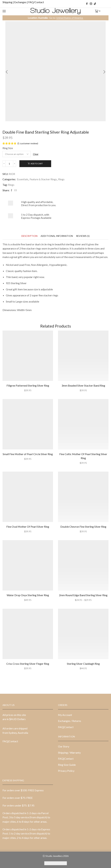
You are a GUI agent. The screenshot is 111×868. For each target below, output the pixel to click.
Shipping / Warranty (69, 753)
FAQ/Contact (36, 2)
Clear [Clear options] (36, 154)
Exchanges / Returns (70, 721)
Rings (61, 179)
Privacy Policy (66, 771)
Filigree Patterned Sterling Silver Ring (28, 385)
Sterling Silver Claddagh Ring (83, 664)
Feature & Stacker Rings (43, 179)
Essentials (23, 179)
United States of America (70, 18)
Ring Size (8, 148)
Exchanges (21, 2)
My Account (65, 715)
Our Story (64, 746)
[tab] (29, 236)
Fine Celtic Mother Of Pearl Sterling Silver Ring (83, 456)
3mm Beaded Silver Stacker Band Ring (83, 385)
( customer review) (28, 143)
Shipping (8, 2)
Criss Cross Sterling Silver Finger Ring (28, 664)
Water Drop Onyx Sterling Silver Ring (28, 595)
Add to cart (37, 164)
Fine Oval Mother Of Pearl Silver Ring (28, 527)
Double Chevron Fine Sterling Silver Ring (83, 527)
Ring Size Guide (67, 765)
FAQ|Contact (10, 741)
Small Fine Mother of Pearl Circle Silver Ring (28, 454)
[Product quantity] (9, 164)
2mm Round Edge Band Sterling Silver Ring (83, 595)
